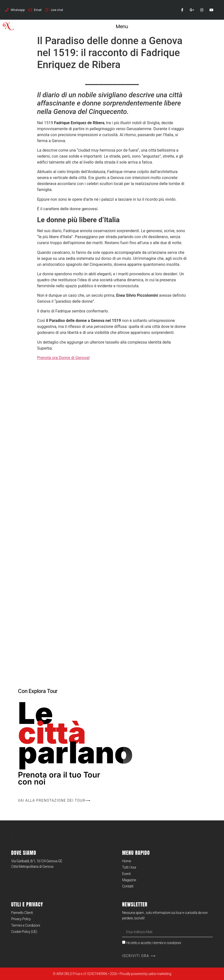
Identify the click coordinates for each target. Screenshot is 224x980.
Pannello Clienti (22, 913)
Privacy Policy (21, 919)
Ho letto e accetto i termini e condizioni (154, 943)
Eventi (126, 874)
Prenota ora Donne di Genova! (64, 358)
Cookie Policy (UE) (24, 932)
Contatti (128, 886)
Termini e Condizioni (26, 925)
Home (127, 861)
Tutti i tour (129, 867)
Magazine (129, 880)
